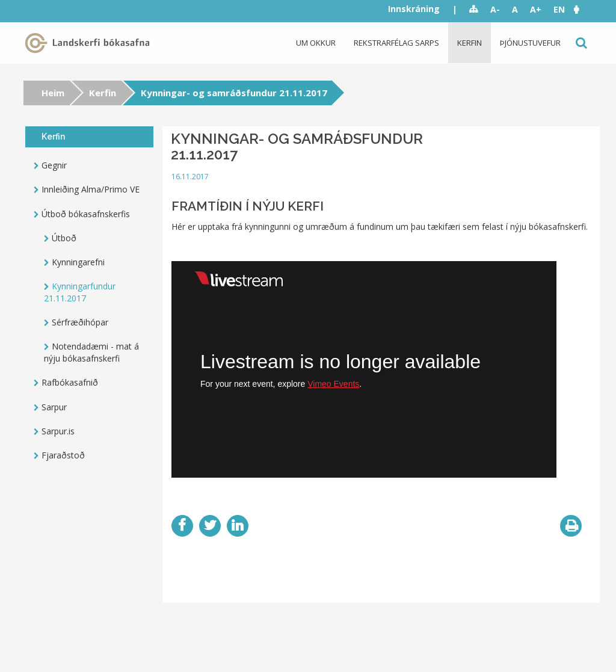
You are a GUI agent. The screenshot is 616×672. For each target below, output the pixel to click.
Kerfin (470, 43)
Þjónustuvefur (530, 43)
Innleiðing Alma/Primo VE (91, 189)
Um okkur (316, 43)
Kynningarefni (78, 262)
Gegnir (54, 165)
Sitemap (474, 10)
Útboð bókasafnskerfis (86, 214)
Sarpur (54, 407)
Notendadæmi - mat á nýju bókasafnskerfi (91, 352)
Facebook (182, 526)
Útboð (64, 238)
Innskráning (414, 9)
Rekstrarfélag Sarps (396, 43)
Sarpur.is (58, 431)
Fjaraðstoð (63, 455)
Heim (53, 93)
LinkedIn (238, 526)
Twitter (210, 526)
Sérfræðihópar (80, 322)
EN (559, 9)
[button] (582, 9)
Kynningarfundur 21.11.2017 (80, 292)
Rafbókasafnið (70, 382)
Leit (580, 43)
